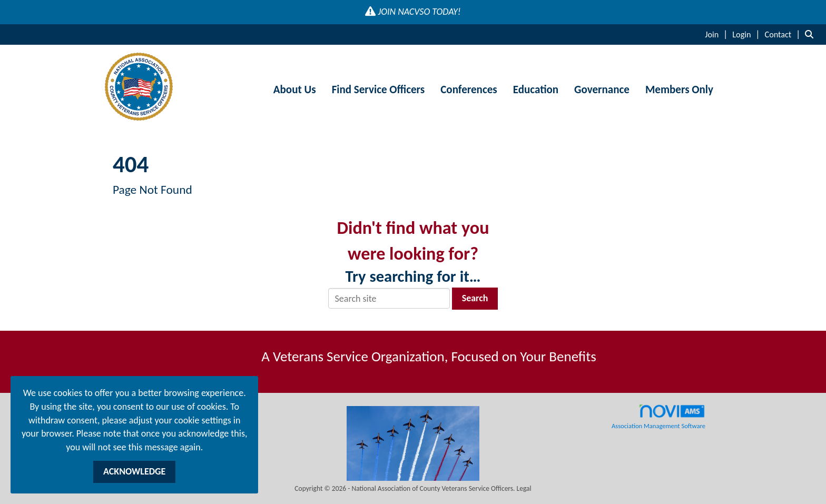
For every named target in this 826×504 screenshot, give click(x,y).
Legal (524, 488)
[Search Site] (812, 34)
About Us (295, 90)
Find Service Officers (378, 90)
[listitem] (717, 34)
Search (475, 298)
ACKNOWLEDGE (134, 471)
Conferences (469, 90)
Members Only (679, 90)
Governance (602, 90)
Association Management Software (658, 417)
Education (536, 90)
